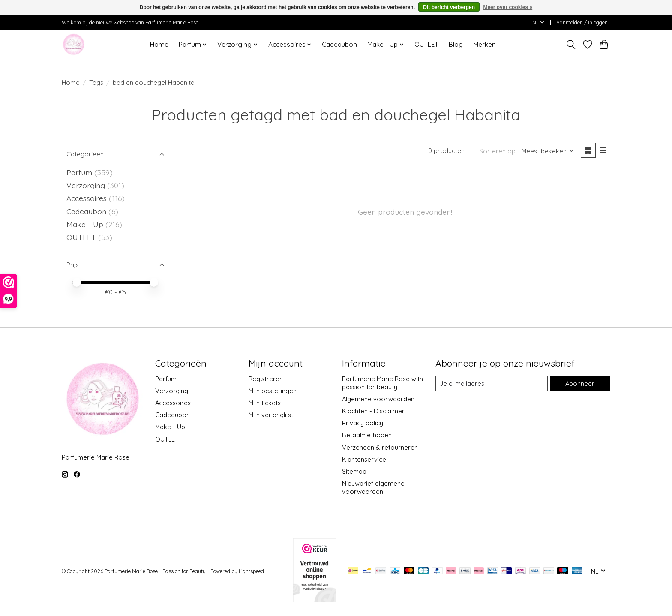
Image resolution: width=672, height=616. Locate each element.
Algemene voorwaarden (378, 399)
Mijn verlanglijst (271, 415)
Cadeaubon (339, 44)
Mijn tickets (265, 403)
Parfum (79, 172)
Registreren (266, 379)
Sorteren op (497, 151)
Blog (456, 44)
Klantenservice (364, 459)
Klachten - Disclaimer (373, 411)
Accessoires (88, 198)
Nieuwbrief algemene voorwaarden (373, 487)
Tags (96, 83)
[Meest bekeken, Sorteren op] (548, 151)
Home (159, 44)
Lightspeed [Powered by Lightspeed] (251, 571)
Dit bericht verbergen (449, 7)
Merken (484, 44)
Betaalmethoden (367, 435)
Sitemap (354, 471)
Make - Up (86, 224)
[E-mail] (492, 384)
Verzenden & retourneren (380, 447)
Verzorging (87, 185)
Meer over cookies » (508, 7)
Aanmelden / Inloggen (582, 23)
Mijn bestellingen (273, 391)
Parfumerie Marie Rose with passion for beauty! (382, 383)
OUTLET (426, 44)
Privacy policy (363, 423)
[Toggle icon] (571, 45)
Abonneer (580, 383)
